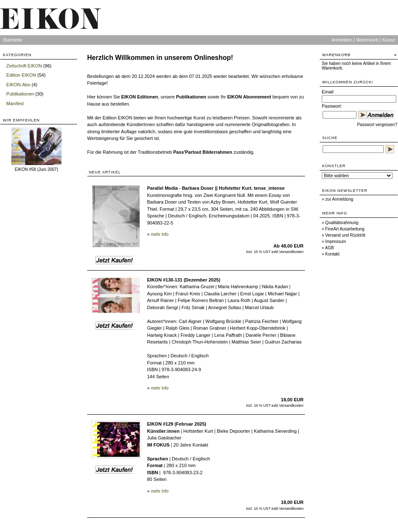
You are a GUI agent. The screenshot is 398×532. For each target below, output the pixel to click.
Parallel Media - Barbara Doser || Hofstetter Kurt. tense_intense (216, 188)
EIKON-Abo (18, 85)
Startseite (13, 40)
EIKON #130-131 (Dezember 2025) (184, 280)
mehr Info (160, 234)
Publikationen (20, 94)
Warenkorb (367, 40)
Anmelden (342, 40)
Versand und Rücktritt (345, 235)
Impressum (335, 241)
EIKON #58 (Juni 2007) (36, 169)
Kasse (389, 40)
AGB (330, 248)
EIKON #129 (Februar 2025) (177, 424)
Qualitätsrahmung (342, 223)
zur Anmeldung (339, 199)
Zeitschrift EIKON (24, 66)
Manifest (15, 103)
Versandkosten (291, 252)
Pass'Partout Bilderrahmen (203, 152)
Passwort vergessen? (377, 125)
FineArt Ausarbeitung (345, 229)
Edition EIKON (21, 75)
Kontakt (332, 254)
